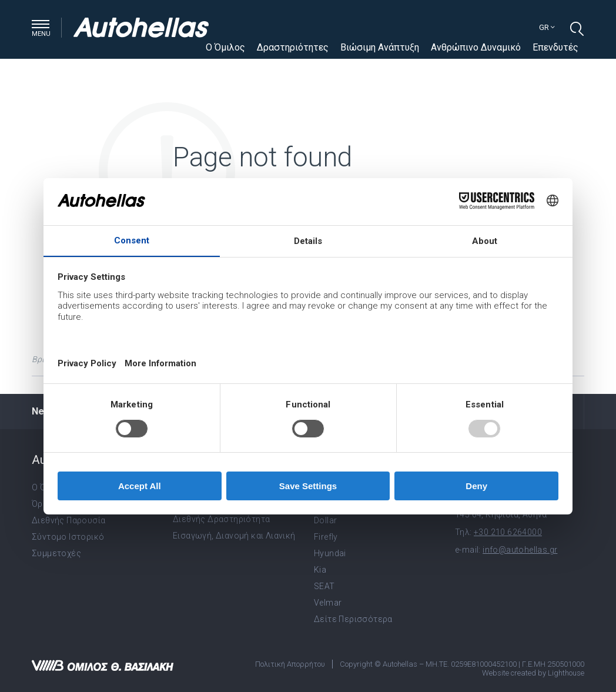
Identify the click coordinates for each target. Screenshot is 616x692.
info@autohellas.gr (520, 550)
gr (547, 27)
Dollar (325, 520)
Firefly (326, 537)
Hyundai (330, 553)
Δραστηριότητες (293, 47)
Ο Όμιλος (225, 47)
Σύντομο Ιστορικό (68, 537)
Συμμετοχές (56, 553)
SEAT (324, 586)
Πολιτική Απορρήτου (290, 664)
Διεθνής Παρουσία (68, 520)
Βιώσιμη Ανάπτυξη (380, 47)
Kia (320, 570)
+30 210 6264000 (508, 532)
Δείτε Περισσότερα (353, 619)
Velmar (328, 603)
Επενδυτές (555, 47)
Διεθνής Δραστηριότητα (221, 519)
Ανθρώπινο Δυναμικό (476, 47)
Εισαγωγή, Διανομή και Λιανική (234, 536)
